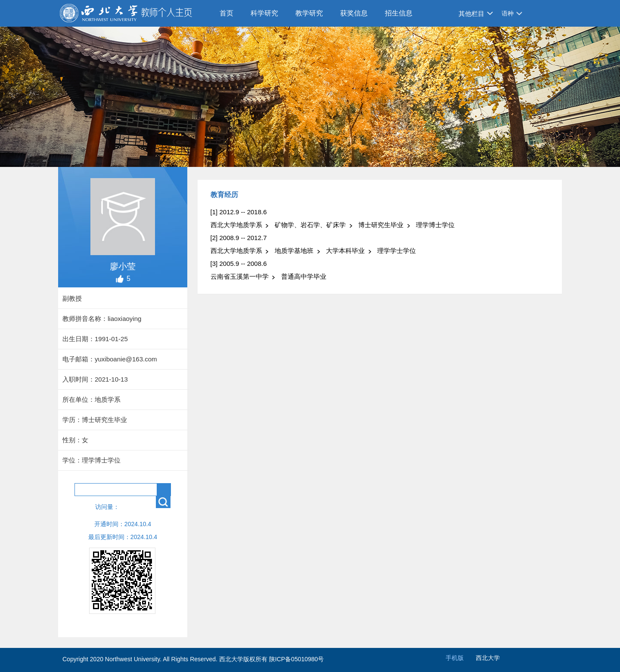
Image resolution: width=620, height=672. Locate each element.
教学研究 (309, 13)
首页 (226, 13)
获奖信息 (354, 13)
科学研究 (264, 13)
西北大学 (488, 658)
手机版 (455, 658)
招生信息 (399, 13)
